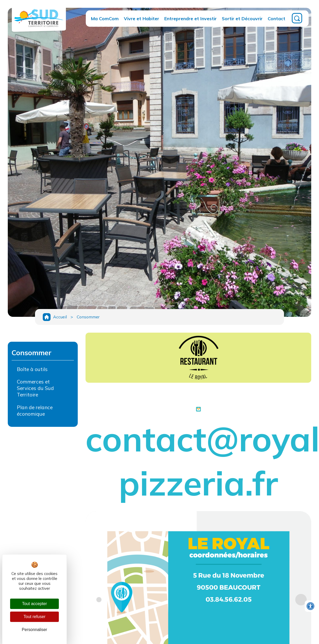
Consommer (88, 317)
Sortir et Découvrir (242, 18)
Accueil (60, 317)
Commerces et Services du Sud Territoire (35, 388)
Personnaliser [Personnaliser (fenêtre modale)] (34, 630)
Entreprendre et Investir (190, 18)
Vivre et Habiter (141, 18)
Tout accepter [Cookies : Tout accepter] (34, 604)
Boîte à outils (32, 369)
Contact (277, 18)
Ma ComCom (105, 18)
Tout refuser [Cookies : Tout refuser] (34, 617)
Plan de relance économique (35, 411)
